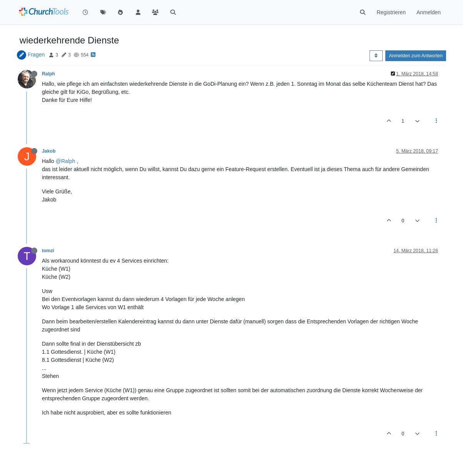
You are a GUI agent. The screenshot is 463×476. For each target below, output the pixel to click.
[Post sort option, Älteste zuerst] (376, 56)
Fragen (36, 55)
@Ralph (66, 161)
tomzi (48, 251)
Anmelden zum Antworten (416, 56)
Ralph (48, 74)
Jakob (49, 151)
